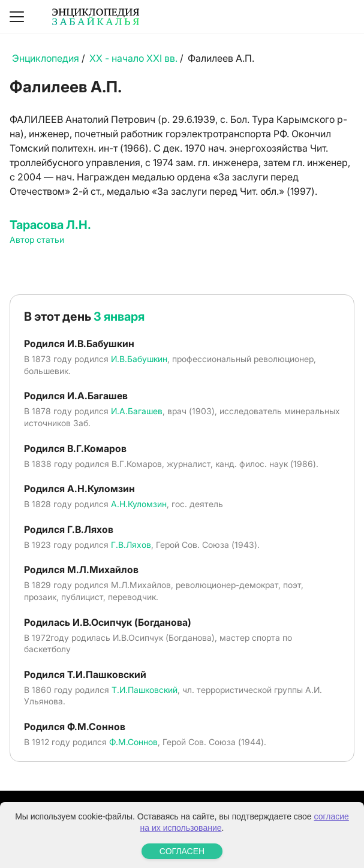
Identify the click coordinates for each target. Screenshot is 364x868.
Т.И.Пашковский (145, 690)
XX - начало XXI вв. (133, 58)
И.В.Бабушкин (139, 359)
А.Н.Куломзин (139, 504)
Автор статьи (37, 239)
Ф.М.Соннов (133, 742)
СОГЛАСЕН (182, 851)
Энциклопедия (46, 58)
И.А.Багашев (137, 411)
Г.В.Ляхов (131, 545)
